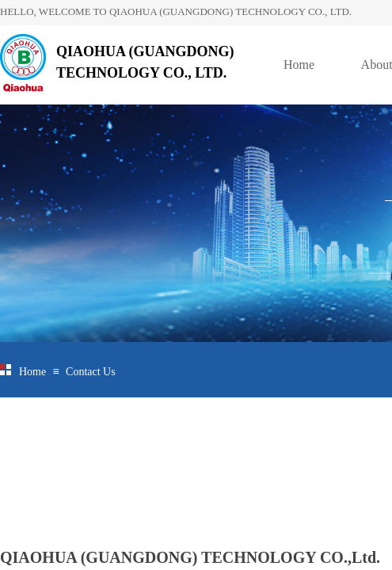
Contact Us (91, 372)
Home (299, 65)
